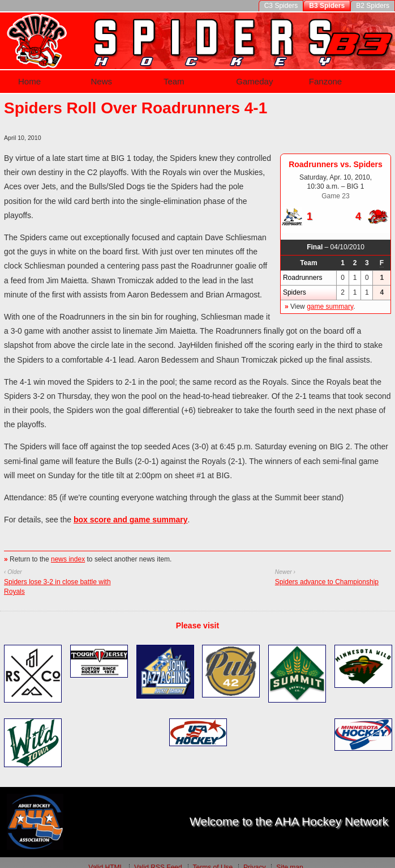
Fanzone (327, 77)
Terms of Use (212, 858)
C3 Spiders (281, 6)
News (99, 77)
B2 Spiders (373, 6)
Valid (106, 858)
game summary (330, 297)
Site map (289, 858)
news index (68, 550)
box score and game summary (131, 510)
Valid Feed (158, 858)
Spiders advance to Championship (327, 572)
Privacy (254, 858)
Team (173, 77)
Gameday (254, 77)
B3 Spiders (327, 6)
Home (25, 77)
